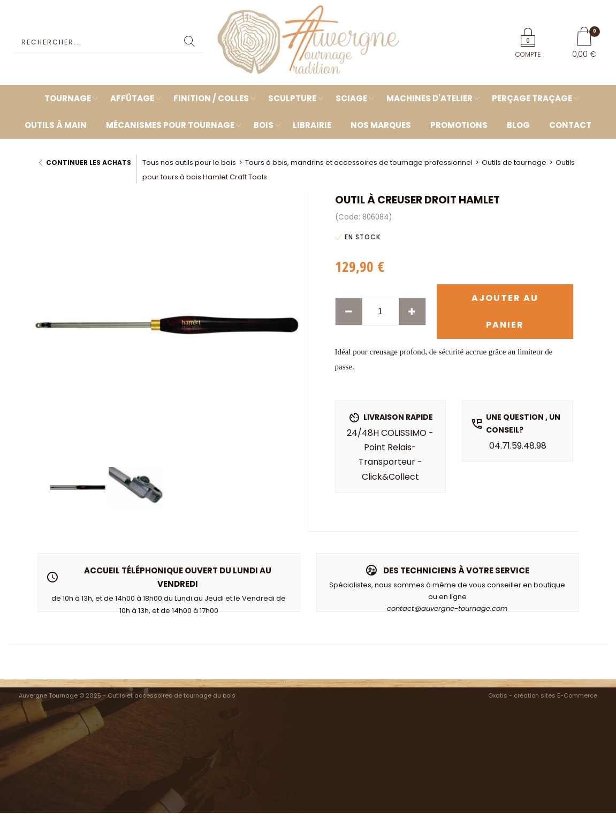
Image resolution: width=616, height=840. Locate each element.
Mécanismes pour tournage (170, 125)
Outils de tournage (514, 162)
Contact (570, 125)
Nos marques (381, 125)
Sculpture (292, 98)
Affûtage (132, 98)
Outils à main (56, 125)
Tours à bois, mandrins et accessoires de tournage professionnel (359, 162)
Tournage (68, 98)
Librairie (312, 125)
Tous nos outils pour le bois (189, 162)
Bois (264, 125)
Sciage (351, 98)
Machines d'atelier (429, 98)
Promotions (459, 125)
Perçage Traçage (532, 98)
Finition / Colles (211, 98)
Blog (518, 125)
